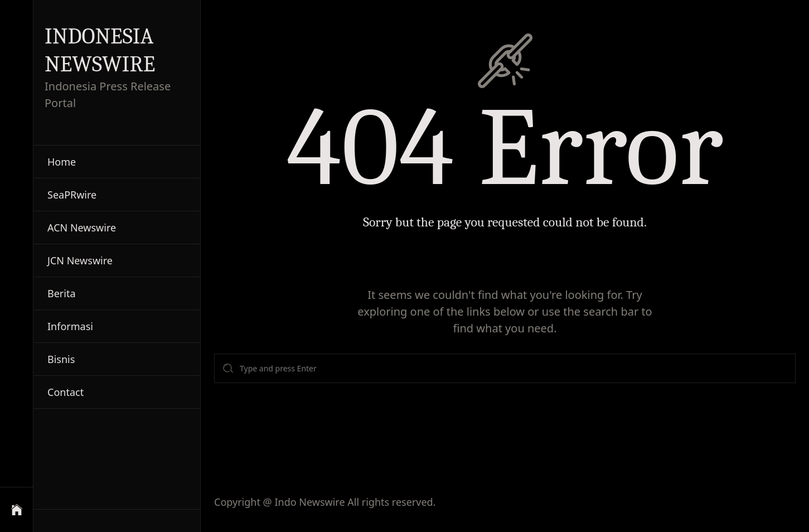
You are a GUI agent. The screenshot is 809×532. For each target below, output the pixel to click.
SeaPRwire (72, 195)
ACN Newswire (82, 228)
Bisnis (61, 359)
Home (62, 162)
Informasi (70, 326)
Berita (62, 293)
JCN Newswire (80, 260)
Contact (66, 392)
